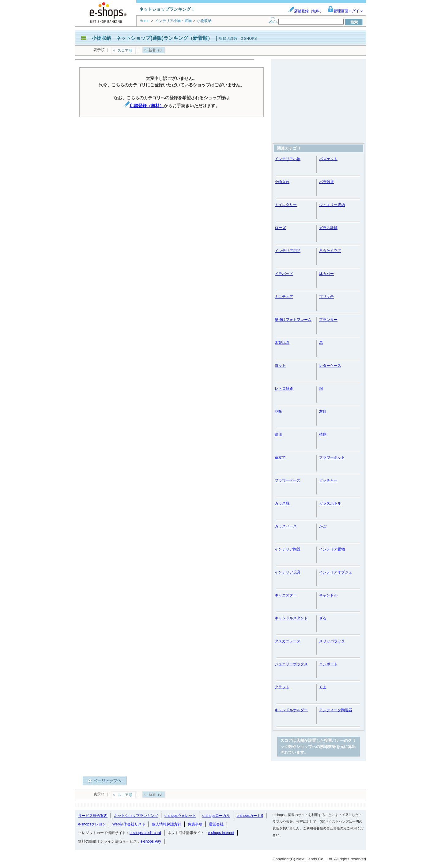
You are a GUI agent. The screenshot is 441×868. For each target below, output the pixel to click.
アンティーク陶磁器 (336, 710)
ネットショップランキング (136, 816)
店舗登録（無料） (306, 11)
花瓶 (278, 411)
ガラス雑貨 (328, 228)
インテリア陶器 (288, 549)
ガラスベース (286, 526)
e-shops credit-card (145, 833)
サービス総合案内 (93, 816)
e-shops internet (221, 833)
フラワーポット (332, 457)
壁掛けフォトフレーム (293, 320)
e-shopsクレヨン (92, 824)
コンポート (328, 664)
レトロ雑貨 (284, 389)
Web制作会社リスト (129, 824)
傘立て (280, 457)
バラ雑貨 (326, 182)
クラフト (282, 687)
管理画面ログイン (345, 11)
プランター (328, 320)
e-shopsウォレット (180, 816)
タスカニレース (288, 641)
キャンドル (328, 595)
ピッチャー (328, 480)
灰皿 (323, 411)
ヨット (280, 366)
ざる (323, 618)
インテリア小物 (288, 159)
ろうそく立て (330, 251)
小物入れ (282, 182)
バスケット (328, 159)
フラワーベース (288, 480)
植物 (323, 434)
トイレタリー (286, 205)
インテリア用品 (288, 251)
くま (323, 687)
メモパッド (284, 274)
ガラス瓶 (282, 503)
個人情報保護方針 (167, 824)
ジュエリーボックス (291, 664)
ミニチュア (284, 297)
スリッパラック (332, 641)
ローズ (280, 228)
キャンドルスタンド (291, 618)
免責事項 (195, 824)
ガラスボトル (330, 503)
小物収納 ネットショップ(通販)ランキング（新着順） (152, 38)
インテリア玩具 (288, 572)
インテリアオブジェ (336, 572)
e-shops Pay (151, 841)
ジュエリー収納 (332, 205)
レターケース (330, 366)
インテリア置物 (332, 549)
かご (323, 526)
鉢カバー (326, 274)
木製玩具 (282, 343)
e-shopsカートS (250, 816)
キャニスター (286, 595)
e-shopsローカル (216, 816)
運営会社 (216, 824)
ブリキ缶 (326, 297)
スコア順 (125, 51)
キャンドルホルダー (291, 710)
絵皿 (278, 434)
